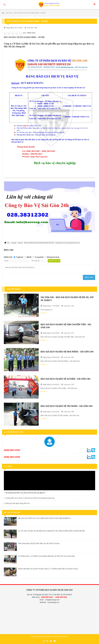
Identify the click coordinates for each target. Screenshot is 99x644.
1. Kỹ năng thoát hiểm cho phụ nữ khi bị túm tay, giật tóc (25, 493)
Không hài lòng (53, 257)
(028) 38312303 (12, 457)
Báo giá (9, 13)
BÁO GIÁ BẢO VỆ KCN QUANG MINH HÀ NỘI (39, 243)
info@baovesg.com (52, 600)
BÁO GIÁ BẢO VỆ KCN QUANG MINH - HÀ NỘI (30, 13)
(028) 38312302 (12, 450)
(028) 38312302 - (47, 597)
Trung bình (39, 257)
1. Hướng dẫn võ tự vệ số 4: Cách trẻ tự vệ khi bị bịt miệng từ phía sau (29, 498)
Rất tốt (29, 257)
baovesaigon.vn (53, 602)
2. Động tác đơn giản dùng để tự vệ (17, 503)
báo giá (14, 243)
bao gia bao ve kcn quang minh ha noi (68, 243)
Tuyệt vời (20, 257)
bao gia (20, 243)
